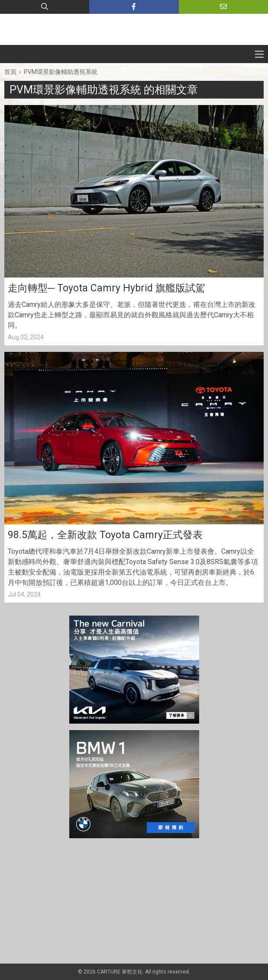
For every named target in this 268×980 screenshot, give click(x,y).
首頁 (10, 72)
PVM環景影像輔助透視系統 (61, 72)
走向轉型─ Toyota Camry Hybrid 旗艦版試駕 (107, 288)
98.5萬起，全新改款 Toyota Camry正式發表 (105, 535)
